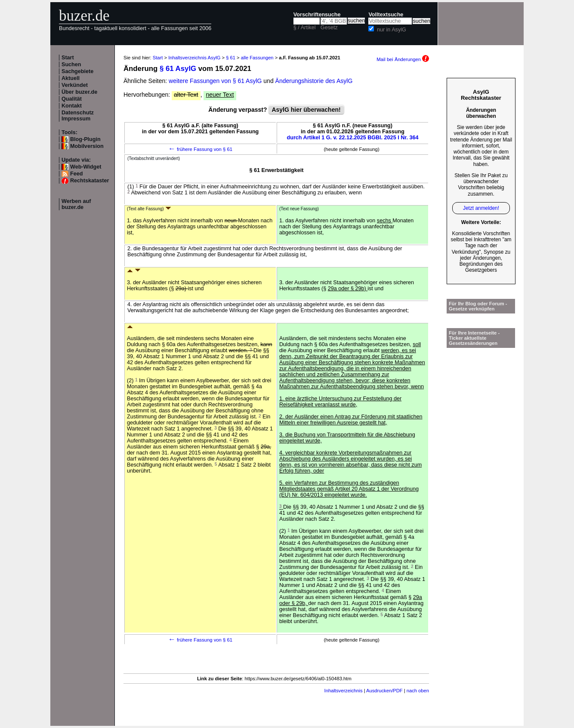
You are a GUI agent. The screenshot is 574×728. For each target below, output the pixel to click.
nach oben (418, 691)
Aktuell (71, 78)
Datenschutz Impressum (78, 116)
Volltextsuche (386, 15)
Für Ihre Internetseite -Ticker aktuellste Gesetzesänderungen (474, 338)
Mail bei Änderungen (403, 59)
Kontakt (72, 106)
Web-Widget (86, 167)
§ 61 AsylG (178, 69)
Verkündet (75, 85)
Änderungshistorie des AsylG (314, 81)
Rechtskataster (89, 181)
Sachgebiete (77, 71)
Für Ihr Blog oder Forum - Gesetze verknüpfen (478, 306)
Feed (76, 174)
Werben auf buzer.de (76, 204)
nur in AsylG (392, 30)
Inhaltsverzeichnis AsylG (194, 58)
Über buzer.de (79, 92)
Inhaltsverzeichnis (344, 691)
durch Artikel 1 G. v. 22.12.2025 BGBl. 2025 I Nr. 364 (353, 138)
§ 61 (231, 58)
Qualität (72, 99)
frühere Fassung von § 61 (200, 149)
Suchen (71, 65)
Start (68, 58)
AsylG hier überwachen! (306, 110)
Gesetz (329, 28)
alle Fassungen (257, 58)
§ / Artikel (305, 28)
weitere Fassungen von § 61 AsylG (215, 81)
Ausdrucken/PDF (384, 691)
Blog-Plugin (85, 139)
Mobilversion (87, 146)
